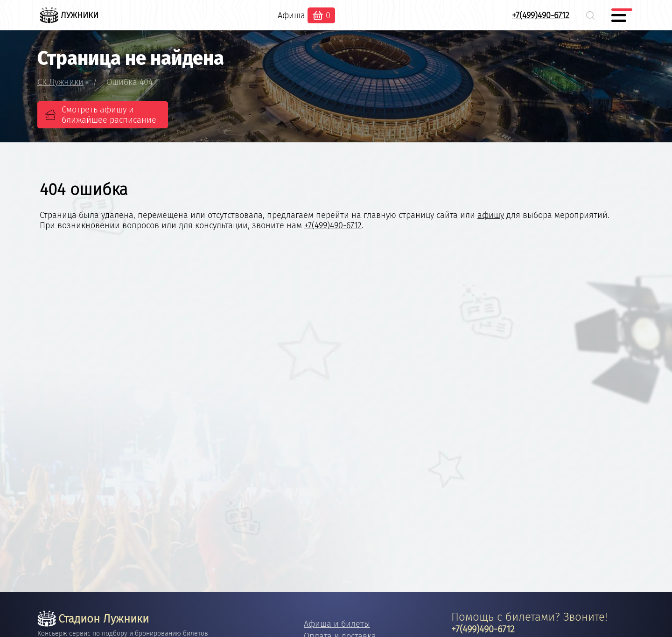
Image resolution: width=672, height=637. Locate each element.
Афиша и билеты (337, 624)
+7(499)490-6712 (541, 15)
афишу (491, 215)
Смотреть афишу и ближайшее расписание (109, 115)
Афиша (291, 15)
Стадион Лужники (93, 619)
